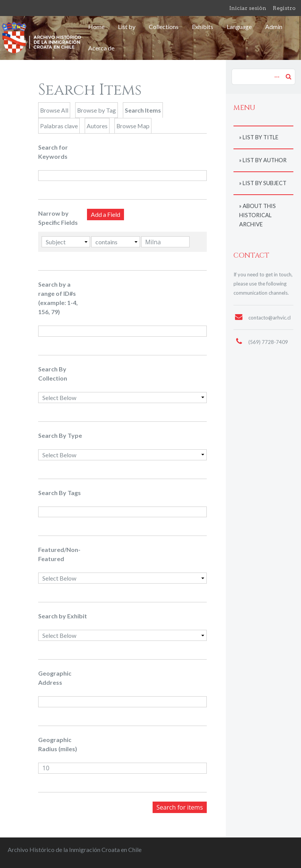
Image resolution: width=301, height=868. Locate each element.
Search (288, 76)
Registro (284, 8)
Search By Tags (60, 493)
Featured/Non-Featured (59, 554)
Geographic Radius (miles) (58, 744)
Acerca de (101, 48)
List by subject (265, 183)
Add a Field (105, 214)
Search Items (143, 110)
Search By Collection (53, 373)
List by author (265, 160)
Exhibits (203, 27)
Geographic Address (55, 678)
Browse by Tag (97, 110)
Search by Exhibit (63, 616)
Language (239, 27)
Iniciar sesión (248, 8)
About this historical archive (258, 215)
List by (127, 27)
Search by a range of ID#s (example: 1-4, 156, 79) (58, 298)
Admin (274, 27)
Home (96, 27)
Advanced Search (276, 73)
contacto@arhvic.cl (270, 318)
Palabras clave (59, 126)
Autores (97, 126)
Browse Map (133, 126)
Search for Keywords (53, 152)
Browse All (54, 110)
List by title (261, 137)
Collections (164, 27)
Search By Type (60, 435)
